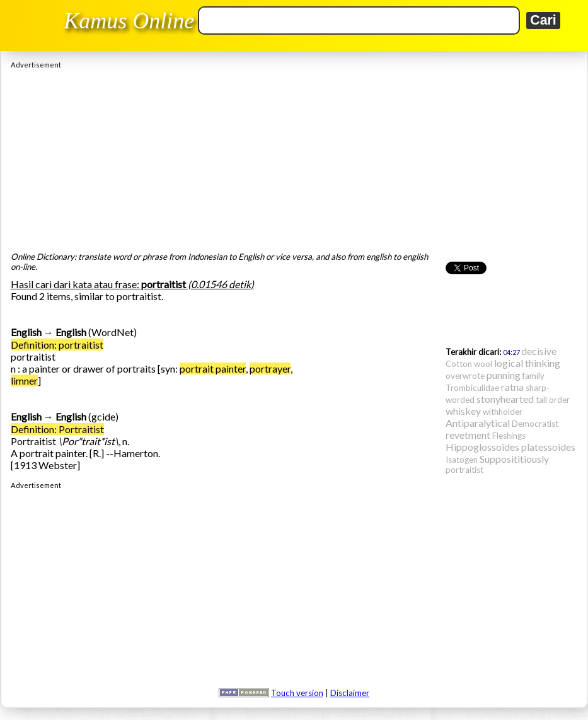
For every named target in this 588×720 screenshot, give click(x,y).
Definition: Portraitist (57, 429)
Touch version (297, 693)
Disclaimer (350, 693)
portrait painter (213, 369)
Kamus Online (129, 21)
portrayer (270, 369)
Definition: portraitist (57, 345)
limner (24, 380)
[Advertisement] (294, 157)
